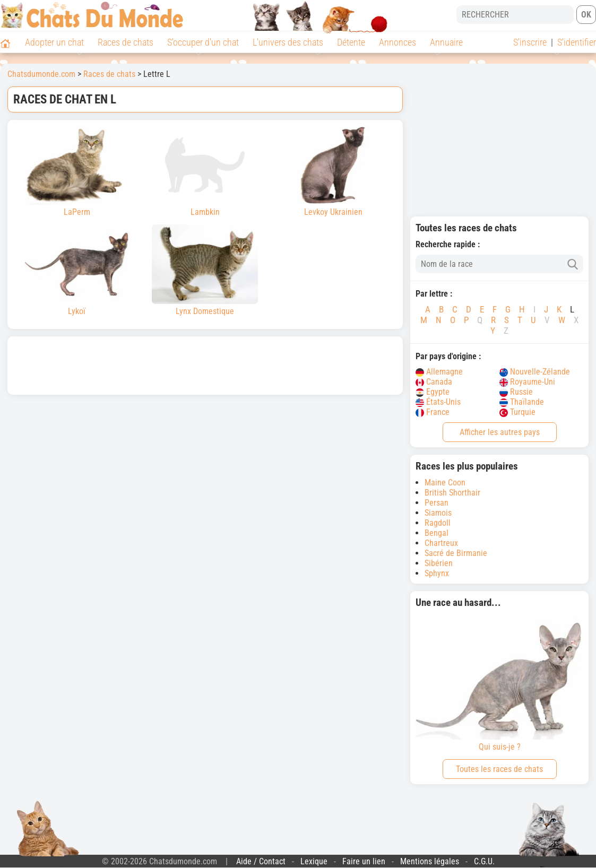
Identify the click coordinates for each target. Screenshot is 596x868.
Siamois (438, 513)
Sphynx (437, 573)
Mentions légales (430, 861)
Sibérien (439, 563)
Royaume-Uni (527, 382)
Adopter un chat (54, 42)
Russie (516, 392)
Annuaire (446, 42)
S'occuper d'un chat (203, 42)
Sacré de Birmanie (456, 553)
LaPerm (77, 171)
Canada (434, 382)
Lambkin (205, 171)
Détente (351, 42)
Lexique (314, 861)
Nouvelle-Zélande (535, 372)
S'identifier (577, 42)
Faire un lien (364, 861)
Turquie (517, 412)
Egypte (433, 392)
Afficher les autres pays (500, 432)
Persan (437, 503)
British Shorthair (452, 493)
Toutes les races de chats (499, 769)
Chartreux (441, 543)
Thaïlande (522, 402)
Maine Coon (445, 483)
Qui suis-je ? (499, 683)
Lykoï (77, 270)
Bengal (437, 533)
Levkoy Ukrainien (333, 171)
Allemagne (439, 372)
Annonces (398, 42)
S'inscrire (530, 42)
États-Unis (438, 402)
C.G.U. (484, 861)
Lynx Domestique (205, 270)
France (433, 412)
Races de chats (126, 42)
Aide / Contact (261, 861)
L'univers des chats (288, 42)
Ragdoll (438, 523)
